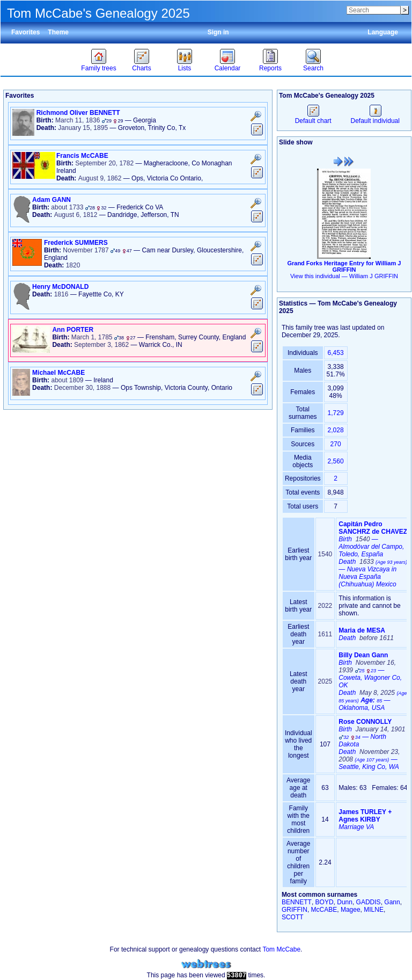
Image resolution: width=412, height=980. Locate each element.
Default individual (375, 117)
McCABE (324, 910)
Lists (185, 68)
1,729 (336, 413)
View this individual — (344, 276)
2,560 (336, 461)
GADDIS (369, 902)
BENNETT (297, 902)
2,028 (336, 430)
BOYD (325, 902)
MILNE (374, 910)
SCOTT (293, 917)
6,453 (336, 353)
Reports (270, 68)
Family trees (98, 68)
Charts (141, 68)
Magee (351, 910)
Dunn (345, 902)
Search (313, 68)
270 (336, 444)
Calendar (228, 68)
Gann (392, 902)
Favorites (25, 32)
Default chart (313, 117)
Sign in (218, 32)
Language (383, 32)
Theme (58, 32)
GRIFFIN (295, 910)
